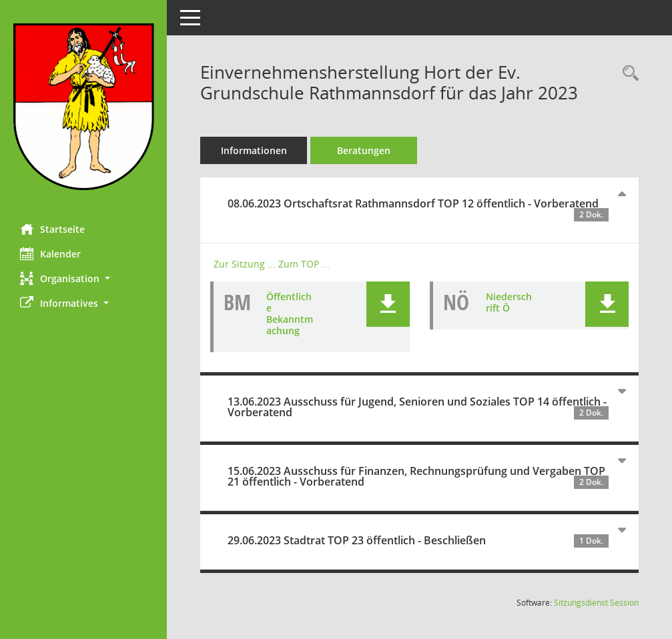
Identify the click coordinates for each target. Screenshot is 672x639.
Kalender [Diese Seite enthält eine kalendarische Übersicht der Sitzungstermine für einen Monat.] (50, 253)
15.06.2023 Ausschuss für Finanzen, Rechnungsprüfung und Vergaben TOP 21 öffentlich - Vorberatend (418, 476)
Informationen (254, 150)
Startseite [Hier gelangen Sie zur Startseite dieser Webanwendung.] (52, 229)
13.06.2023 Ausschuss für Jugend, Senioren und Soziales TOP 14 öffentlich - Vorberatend (418, 407)
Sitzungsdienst (596, 603)
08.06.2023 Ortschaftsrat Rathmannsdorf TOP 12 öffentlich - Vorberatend (418, 209)
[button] (83, 278)
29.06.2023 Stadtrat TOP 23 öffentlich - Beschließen (418, 540)
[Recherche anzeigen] (627, 74)
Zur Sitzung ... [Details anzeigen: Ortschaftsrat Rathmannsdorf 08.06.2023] (245, 264)
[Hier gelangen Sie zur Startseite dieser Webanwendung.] (83, 107)
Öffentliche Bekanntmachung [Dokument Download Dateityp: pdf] (290, 313)
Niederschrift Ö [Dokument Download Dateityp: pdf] (509, 302)
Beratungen (364, 150)
